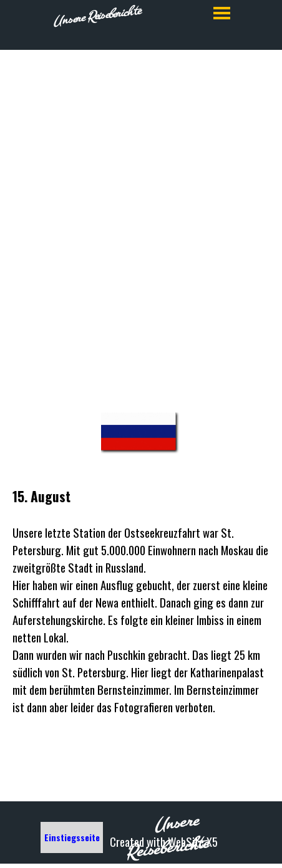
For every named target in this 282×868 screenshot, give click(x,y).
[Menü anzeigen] (222, 13)
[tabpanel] (141, 327)
